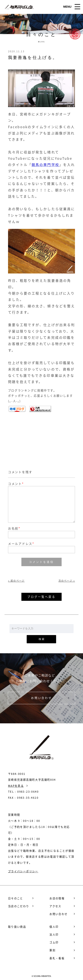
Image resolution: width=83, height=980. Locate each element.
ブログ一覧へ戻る (41, 597)
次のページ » (67, 581)
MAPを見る (16, 786)
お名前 (14, 528)
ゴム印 (54, 942)
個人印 (54, 927)
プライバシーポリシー (23, 871)
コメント (15, 484)
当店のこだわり (19, 906)
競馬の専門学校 (45, 165)
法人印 (54, 934)
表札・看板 (57, 958)
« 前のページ (16, 581)
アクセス (55, 906)
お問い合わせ (41, 698)
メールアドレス (21, 544)
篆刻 (52, 950)
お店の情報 (57, 898)
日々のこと (16, 898)
